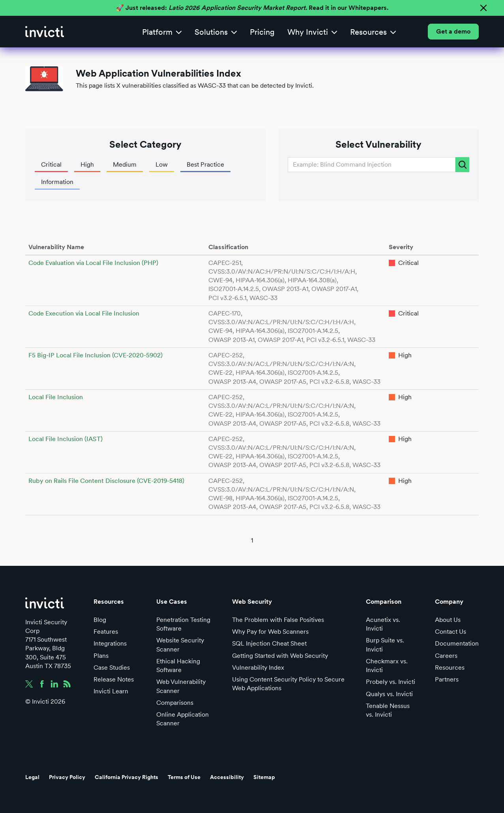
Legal (32, 777)
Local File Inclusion (56, 397)
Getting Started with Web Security (280, 656)
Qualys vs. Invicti (389, 694)
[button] (162, 32)
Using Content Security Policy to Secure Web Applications (288, 684)
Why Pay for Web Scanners (270, 632)
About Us (448, 620)
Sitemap (264, 777)
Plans (101, 656)
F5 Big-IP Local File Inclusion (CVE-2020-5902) (96, 355)
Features (106, 632)
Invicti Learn (111, 691)
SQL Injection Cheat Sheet (269, 643)
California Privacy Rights (126, 777)
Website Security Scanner (180, 645)
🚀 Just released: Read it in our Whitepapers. (252, 8)
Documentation (457, 643)
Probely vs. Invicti (391, 682)
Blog (100, 620)
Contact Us (451, 632)
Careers (446, 656)
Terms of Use (184, 777)
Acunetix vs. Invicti (383, 624)
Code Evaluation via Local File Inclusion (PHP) (93, 263)
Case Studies (112, 667)
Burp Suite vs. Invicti (385, 645)
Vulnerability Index (258, 667)
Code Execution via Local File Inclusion (84, 313)
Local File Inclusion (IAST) (66, 439)
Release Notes (114, 679)
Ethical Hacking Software (178, 666)
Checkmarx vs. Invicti (387, 666)
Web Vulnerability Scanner (181, 686)
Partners (447, 679)
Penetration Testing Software (183, 624)
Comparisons (175, 703)
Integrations (110, 643)
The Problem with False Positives (278, 620)
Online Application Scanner (183, 719)
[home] (45, 32)
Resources (450, 667)
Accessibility (227, 777)
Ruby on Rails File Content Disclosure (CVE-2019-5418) (106, 481)
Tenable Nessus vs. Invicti (388, 710)
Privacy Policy (67, 777)
